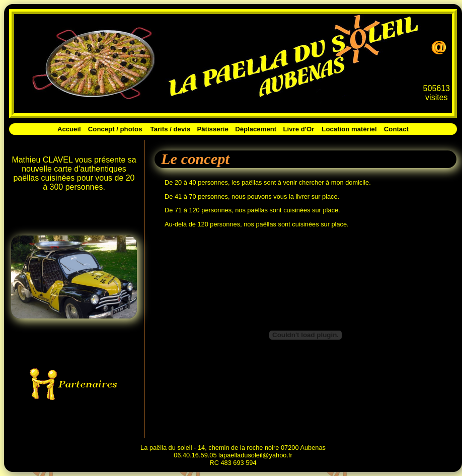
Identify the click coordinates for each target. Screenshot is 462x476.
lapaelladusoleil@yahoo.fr (255, 455)
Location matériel (349, 129)
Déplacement (256, 129)
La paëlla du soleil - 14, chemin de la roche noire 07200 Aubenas (233, 448)
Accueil (69, 129)
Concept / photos (115, 129)
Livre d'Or (299, 129)
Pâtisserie (212, 129)
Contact (396, 129)
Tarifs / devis (171, 129)
